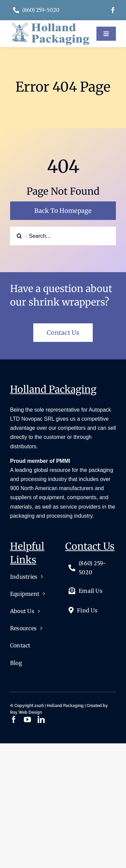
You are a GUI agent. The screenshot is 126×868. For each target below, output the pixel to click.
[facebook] (113, 10)
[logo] (50, 25)
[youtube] (27, 720)
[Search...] (63, 236)
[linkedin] (41, 720)
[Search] (19, 236)
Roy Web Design (26, 712)
